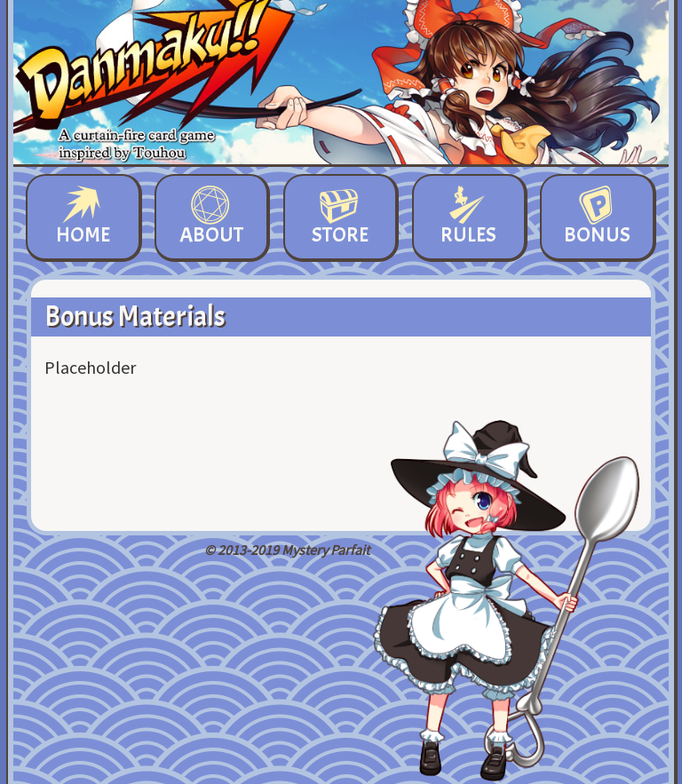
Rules (468, 217)
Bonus (597, 217)
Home (83, 217)
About (211, 217)
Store (340, 217)
